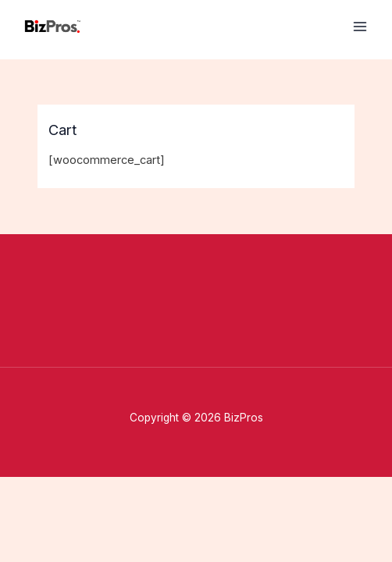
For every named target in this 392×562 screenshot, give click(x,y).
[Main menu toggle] (360, 27)
